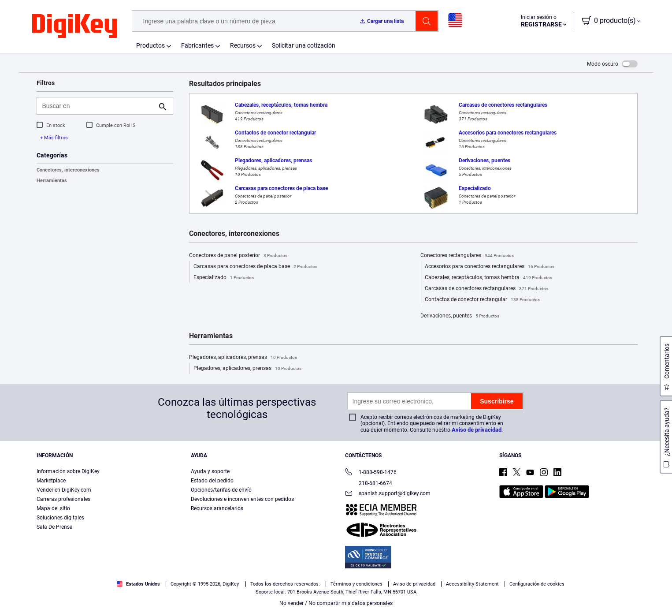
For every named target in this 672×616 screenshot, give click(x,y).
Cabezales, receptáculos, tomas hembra (488, 278)
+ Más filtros (54, 138)
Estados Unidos (138, 584)
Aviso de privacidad (477, 430)
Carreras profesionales (63, 499)
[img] (74, 26)
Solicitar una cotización (304, 45)
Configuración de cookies (537, 584)
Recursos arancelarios (217, 508)
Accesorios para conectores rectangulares (490, 267)
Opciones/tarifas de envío (221, 490)
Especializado (224, 278)
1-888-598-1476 (371, 473)
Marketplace (51, 481)
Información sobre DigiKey (68, 471)
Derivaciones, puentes (460, 316)
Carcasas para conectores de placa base (255, 267)
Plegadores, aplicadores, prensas (243, 358)
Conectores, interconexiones (68, 170)
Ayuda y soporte (210, 471)
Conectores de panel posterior (238, 256)
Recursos (243, 45)
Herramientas (52, 181)
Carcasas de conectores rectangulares (486, 289)
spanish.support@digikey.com (388, 494)
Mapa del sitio (53, 508)
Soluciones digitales (60, 518)
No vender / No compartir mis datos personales (336, 603)
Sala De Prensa (55, 527)
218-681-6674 (369, 483)
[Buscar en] (98, 106)
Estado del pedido (212, 481)
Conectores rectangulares (467, 256)
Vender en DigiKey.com (64, 490)
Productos (150, 45)
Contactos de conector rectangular (482, 300)
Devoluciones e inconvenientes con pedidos (242, 499)
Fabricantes (197, 45)
